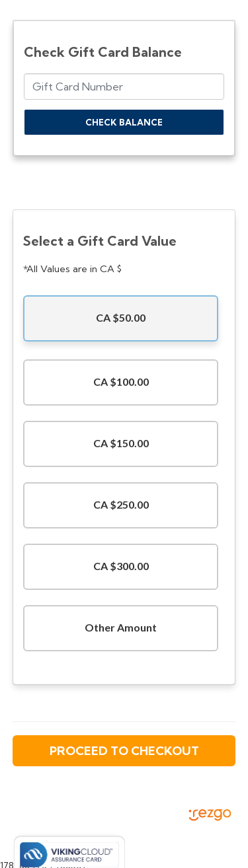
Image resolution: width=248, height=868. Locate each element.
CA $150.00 (121, 443)
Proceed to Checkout (124, 751)
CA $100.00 (121, 381)
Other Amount (121, 627)
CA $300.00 (121, 566)
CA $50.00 (121, 317)
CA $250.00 (121, 504)
